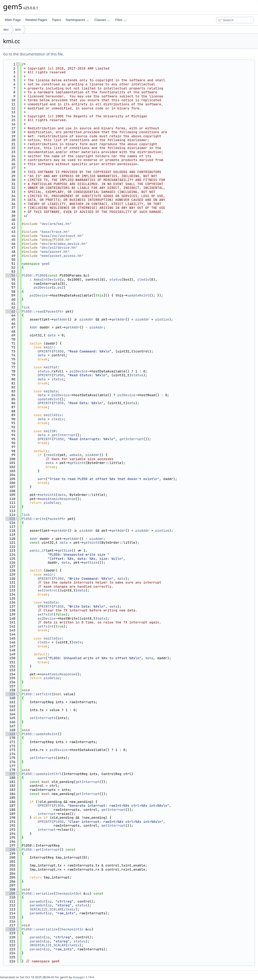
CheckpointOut (69, 893)
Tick (26, 307)
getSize (64, 550)
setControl (48, 590)
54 (10, 275)
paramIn (37, 937)
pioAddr (86, 319)
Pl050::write (34, 519)
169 (10, 734)
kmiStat (51, 367)
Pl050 (59, 351)
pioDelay (52, 503)
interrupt (46, 814)
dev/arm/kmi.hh (56, 224)
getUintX (77, 463)
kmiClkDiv (53, 415)
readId (52, 455)
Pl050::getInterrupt (41, 850)
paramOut (38, 901)
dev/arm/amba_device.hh (64, 244)
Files (121, 20)
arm (18, 30)
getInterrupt (64, 435)
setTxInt (45, 614)
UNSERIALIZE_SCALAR (48, 945)
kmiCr (49, 347)
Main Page (13, 20)
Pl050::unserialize (40, 929)
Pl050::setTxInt (37, 694)
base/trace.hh (55, 232)
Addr (34, 327)
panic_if (38, 550)
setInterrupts (43, 718)
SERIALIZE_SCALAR (46, 909)
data (51, 335)
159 (10, 694)
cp (88, 893)
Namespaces (77, 20)
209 (10, 893)
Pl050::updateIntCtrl (42, 774)
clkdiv (143, 280)
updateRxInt (138, 295)
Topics (56, 20)
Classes (102, 20)
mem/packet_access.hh (62, 256)
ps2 (60, 287)
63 (10, 311)
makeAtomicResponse (57, 499)
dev (6, 30)
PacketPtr (55, 311)
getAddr (61, 319)
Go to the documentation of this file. (33, 54)
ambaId (75, 455)
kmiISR (50, 431)
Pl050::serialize (38, 893)
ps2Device (43, 287)
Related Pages (36, 20)
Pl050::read (33, 311)
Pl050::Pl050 (34, 275)
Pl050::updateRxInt (40, 734)
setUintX (48, 495)
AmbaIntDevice (47, 280)
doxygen (79, 977)
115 (10, 519)
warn (42, 479)
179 (10, 774)
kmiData (51, 391)
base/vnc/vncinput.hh (62, 236)
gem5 (46, 264)
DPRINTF (45, 351)
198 (10, 850)
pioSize (162, 319)
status (115, 280)
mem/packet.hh (55, 252)
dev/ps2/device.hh (59, 248)
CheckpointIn (72, 929)
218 (10, 929)
